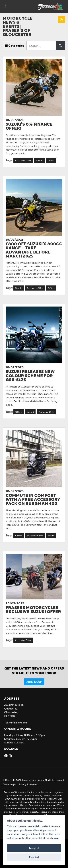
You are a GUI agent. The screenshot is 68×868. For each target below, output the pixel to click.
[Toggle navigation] (6, 7)
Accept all (34, 848)
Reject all (34, 857)
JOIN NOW (34, 682)
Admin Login (9, 784)
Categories (15, 45)
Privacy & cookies (28, 784)
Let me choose (50, 838)
